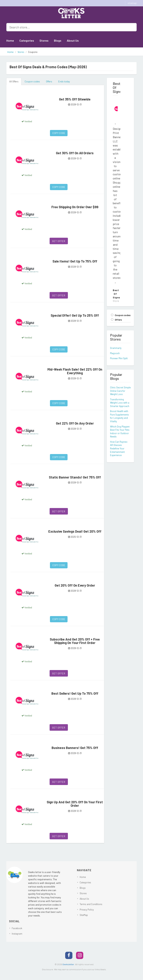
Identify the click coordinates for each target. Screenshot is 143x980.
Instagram (17, 934)
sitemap (132, 3)
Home (10, 40)
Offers (49, 81)
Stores (44, 40)
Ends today (64, 81)
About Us (73, 40)
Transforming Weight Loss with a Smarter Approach (120, 403)
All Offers (14, 81)
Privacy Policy (87, 910)
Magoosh (115, 353)
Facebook (17, 928)
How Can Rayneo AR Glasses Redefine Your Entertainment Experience (119, 448)
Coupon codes (32, 81)
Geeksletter (68, 964)
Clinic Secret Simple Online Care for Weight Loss (120, 391)
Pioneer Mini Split (119, 358)
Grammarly (116, 348)
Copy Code (59, 133)
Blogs (58, 40)
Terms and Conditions (91, 904)
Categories (27, 40)
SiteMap (84, 915)
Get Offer (59, 241)
